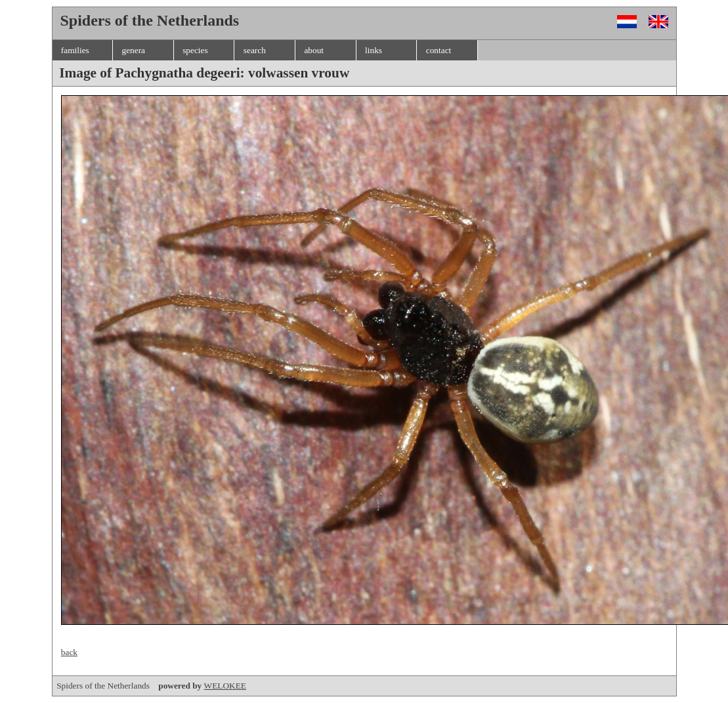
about (314, 50)
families (75, 50)
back (69, 652)
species (195, 50)
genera (133, 50)
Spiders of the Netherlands (130, 686)
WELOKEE (225, 686)
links (374, 50)
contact (439, 50)
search (255, 50)
